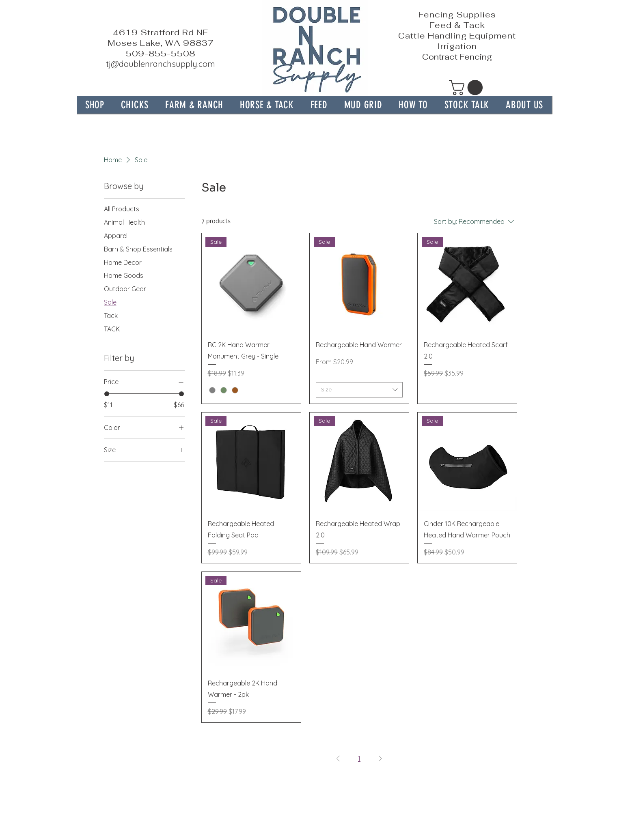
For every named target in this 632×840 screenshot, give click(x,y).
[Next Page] (380, 758)
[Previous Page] (338, 758)
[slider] (107, 394)
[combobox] (359, 390)
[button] (194, 105)
